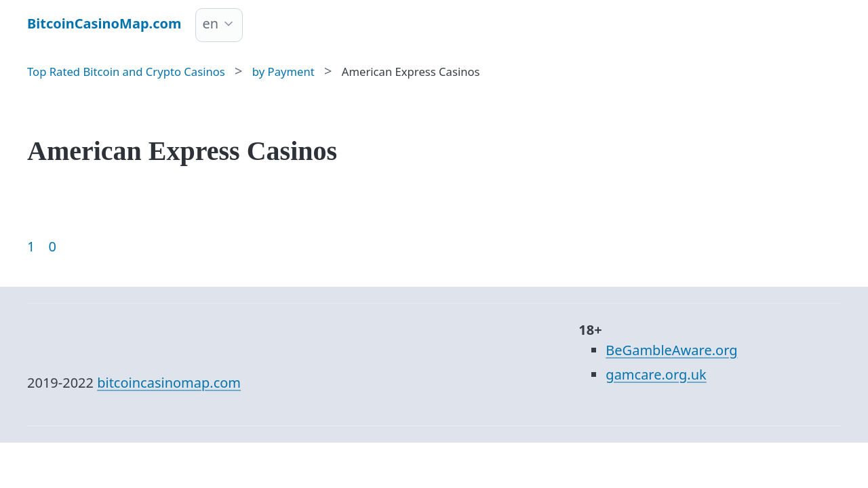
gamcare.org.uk (656, 374)
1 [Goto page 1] (31, 246)
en (211, 23)
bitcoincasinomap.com (169, 383)
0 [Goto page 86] (52, 246)
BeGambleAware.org (671, 350)
